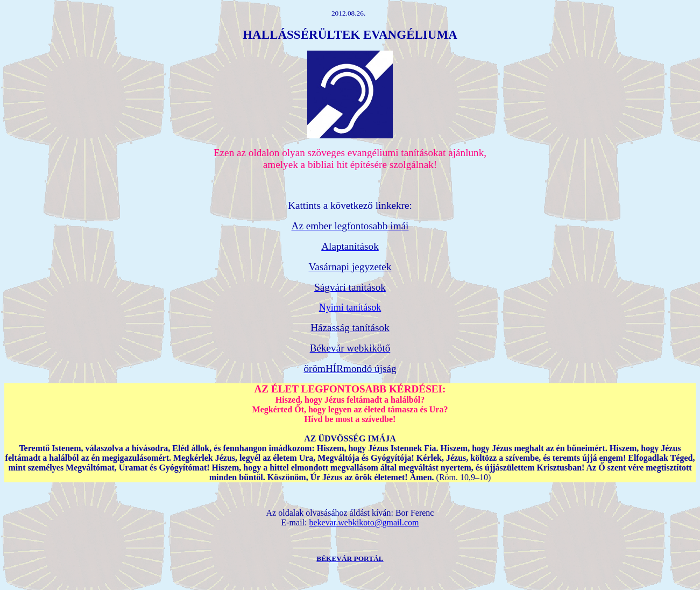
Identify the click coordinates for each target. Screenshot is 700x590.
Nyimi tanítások (350, 307)
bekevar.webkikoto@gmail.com (364, 522)
